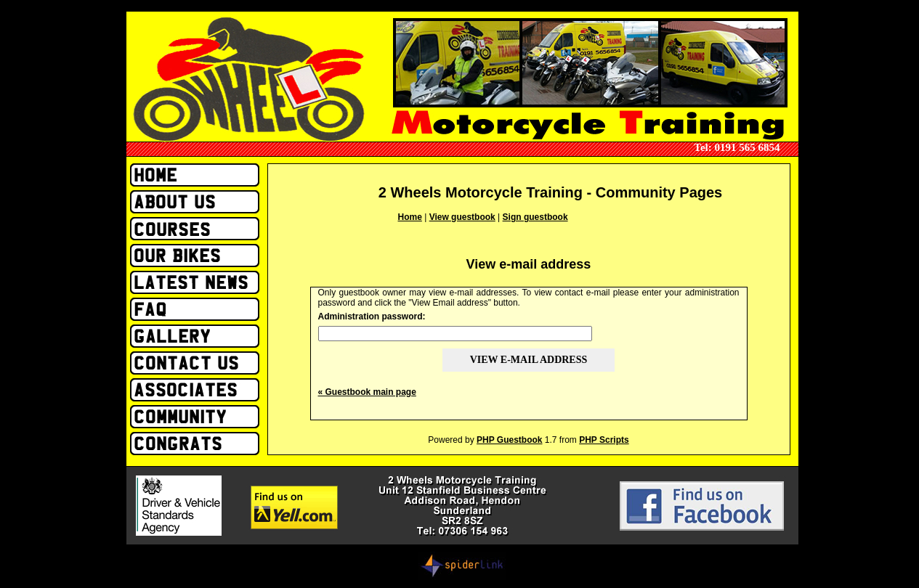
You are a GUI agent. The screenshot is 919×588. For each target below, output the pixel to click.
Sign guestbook (535, 217)
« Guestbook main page (367, 392)
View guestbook (462, 217)
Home (410, 217)
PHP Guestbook (509, 440)
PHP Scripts (604, 440)
